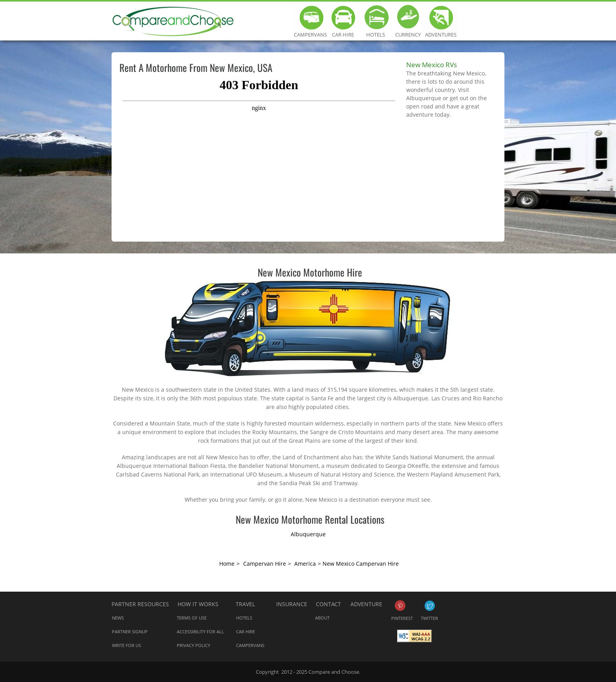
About (322, 618)
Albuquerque (308, 534)
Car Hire (343, 18)
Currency (408, 18)
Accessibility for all (200, 632)
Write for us (126, 645)
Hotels (375, 18)
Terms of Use (192, 618)
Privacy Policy (193, 645)
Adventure (366, 604)
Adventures (441, 18)
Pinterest (400, 606)
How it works (198, 604)
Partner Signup (130, 632)
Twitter (430, 606)
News (118, 618)
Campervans (310, 18)
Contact (328, 604)
